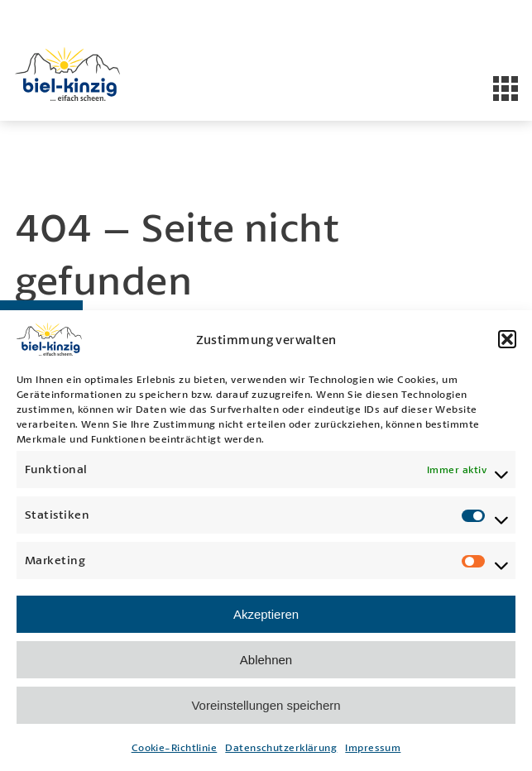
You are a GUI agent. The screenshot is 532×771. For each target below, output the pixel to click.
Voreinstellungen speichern (266, 705)
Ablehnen (266, 660)
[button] (507, 339)
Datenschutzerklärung (281, 747)
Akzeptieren (266, 614)
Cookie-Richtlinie (175, 747)
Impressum (373, 747)
